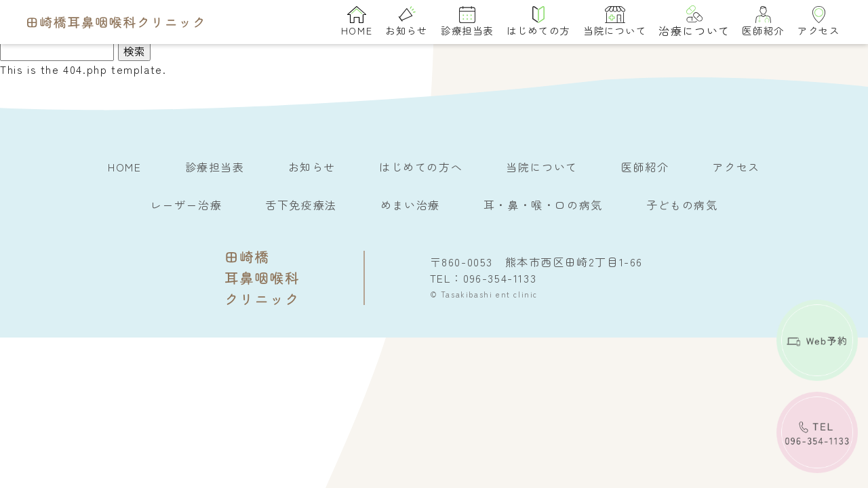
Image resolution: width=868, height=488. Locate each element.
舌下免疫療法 (301, 205)
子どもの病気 (682, 205)
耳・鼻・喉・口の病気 (543, 205)
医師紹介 (763, 22)
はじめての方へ (421, 167)
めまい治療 (410, 205)
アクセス (818, 22)
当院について (615, 22)
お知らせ (406, 22)
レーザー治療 (186, 205)
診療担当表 (467, 22)
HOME (357, 22)
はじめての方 (538, 22)
